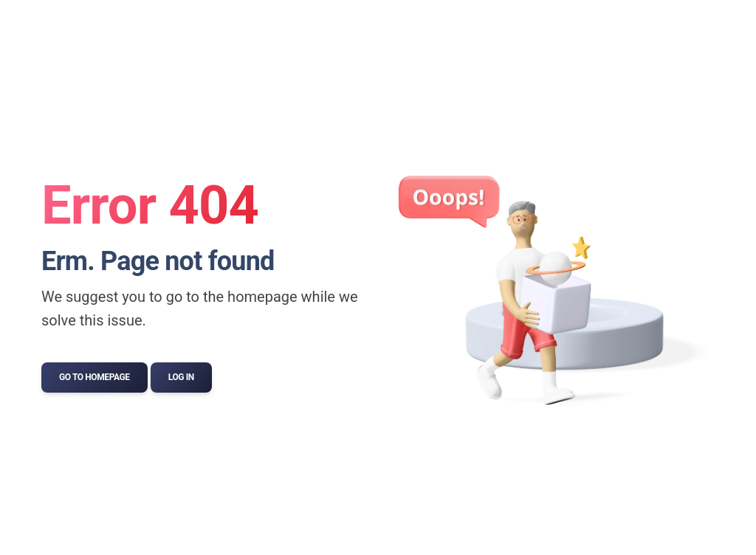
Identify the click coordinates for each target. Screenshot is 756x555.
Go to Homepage (94, 377)
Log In (181, 377)
